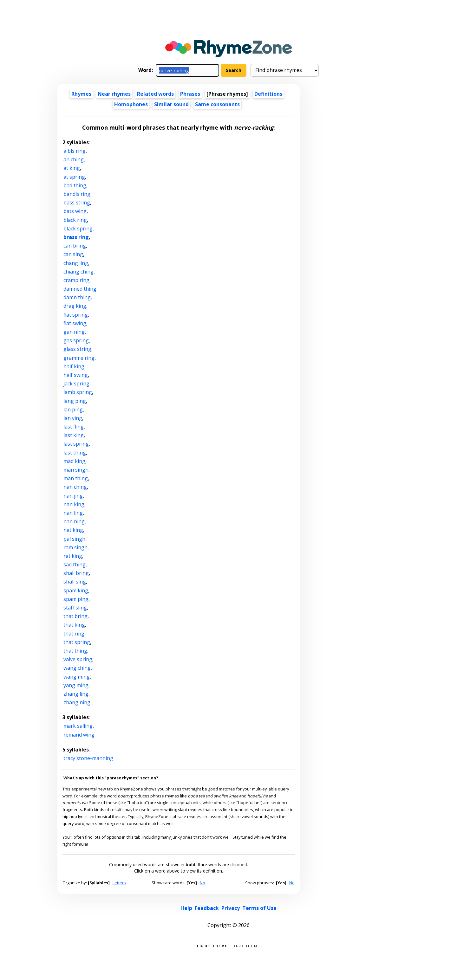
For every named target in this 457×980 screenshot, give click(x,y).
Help (186, 908)
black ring (75, 220)
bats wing (75, 211)
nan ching (75, 487)
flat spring (76, 315)
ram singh (75, 547)
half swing (76, 375)
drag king (75, 306)
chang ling (76, 263)
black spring (78, 229)
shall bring (76, 573)
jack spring (76, 384)
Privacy (231, 908)
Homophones (131, 104)
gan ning (74, 332)
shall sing (75, 582)
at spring (74, 177)
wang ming (77, 677)
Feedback (207, 908)
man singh (76, 470)
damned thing (80, 289)
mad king (74, 461)
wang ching (77, 668)
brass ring (76, 237)
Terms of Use (259, 908)
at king (72, 168)
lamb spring (78, 392)
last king (74, 435)
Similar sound (171, 104)
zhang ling (76, 694)
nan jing (73, 496)
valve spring (78, 659)
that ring (74, 634)
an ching (74, 159)
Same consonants (217, 104)
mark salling (78, 726)
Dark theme (246, 946)
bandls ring (77, 194)
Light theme (212, 946)
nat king (73, 530)
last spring (76, 444)
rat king (73, 556)
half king (74, 366)
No (202, 883)
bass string (77, 203)
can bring (75, 246)
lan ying (73, 418)
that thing (75, 651)
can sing (73, 254)
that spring (77, 642)
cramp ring (76, 280)
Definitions (268, 94)
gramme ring (79, 358)
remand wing (79, 735)
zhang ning (77, 702)
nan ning (74, 521)
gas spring (76, 340)
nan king (74, 504)
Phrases (190, 94)
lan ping (73, 409)
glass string (77, 349)
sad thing (75, 564)
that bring (75, 616)
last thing (75, 453)
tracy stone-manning (88, 758)
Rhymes (81, 94)
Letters (119, 883)
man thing (76, 478)
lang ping (75, 401)
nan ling (73, 513)
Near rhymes (114, 94)
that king (74, 625)
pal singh (74, 539)
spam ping (76, 599)
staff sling (75, 608)
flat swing (75, 323)
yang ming (76, 685)
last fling (74, 427)
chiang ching (78, 272)
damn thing (77, 297)
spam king (76, 590)
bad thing (75, 185)
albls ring (75, 151)
